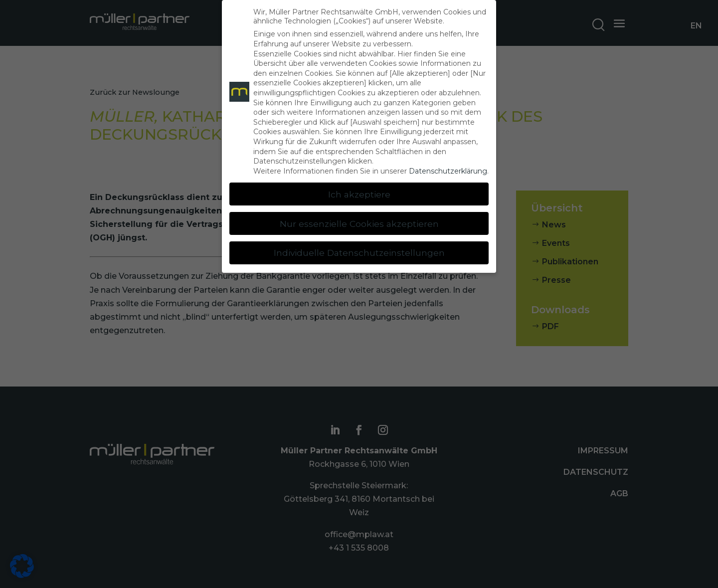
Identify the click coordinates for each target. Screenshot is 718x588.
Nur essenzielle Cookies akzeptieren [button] (359, 224)
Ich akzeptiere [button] (359, 194)
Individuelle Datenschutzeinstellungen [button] (359, 253)
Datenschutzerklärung (448, 171)
